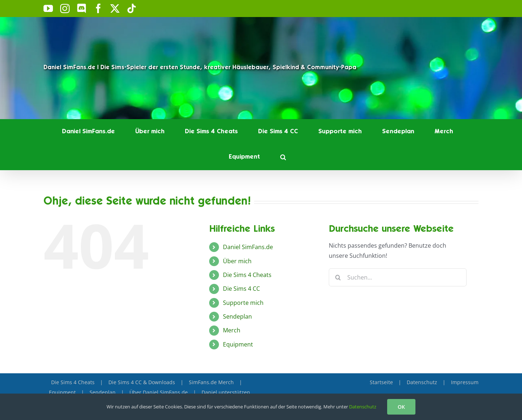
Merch (232, 330)
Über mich (237, 261)
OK (401, 407)
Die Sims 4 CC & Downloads (142, 382)
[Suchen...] (398, 277)
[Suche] (338, 277)
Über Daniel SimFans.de (159, 392)
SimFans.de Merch (211, 382)
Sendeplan (237, 316)
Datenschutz (422, 382)
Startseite (381, 382)
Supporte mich (243, 303)
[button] (283, 157)
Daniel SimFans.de (248, 247)
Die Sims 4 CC (241, 289)
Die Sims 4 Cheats (247, 275)
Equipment (238, 344)
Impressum (465, 382)
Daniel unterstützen (226, 392)
